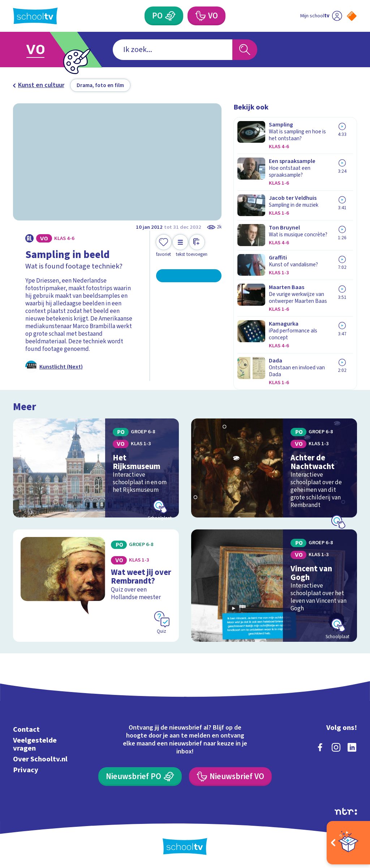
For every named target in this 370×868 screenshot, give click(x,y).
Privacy (26, 770)
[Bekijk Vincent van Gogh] (274, 586)
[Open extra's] (348, 843)
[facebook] (320, 747)
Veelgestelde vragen (35, 744)
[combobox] (173, 50)
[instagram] (336, 747)
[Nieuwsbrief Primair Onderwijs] (140, 777)
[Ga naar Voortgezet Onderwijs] (47, 50)
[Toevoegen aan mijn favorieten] (164, 246)
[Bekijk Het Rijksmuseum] (96, 468)
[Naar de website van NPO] (352, 16)
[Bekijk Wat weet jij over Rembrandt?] (96, 586)
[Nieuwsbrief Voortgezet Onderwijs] (230, 777)
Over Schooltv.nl (40, 759)
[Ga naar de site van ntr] (346, 811)
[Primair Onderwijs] (164, 16)
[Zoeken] (245, 50)
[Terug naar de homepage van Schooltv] (35, 16)
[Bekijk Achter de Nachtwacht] (274, 468)
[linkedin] (352, 747)
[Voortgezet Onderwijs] (206, 16)
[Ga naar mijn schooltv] (321, 16)
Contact (26, 729)
